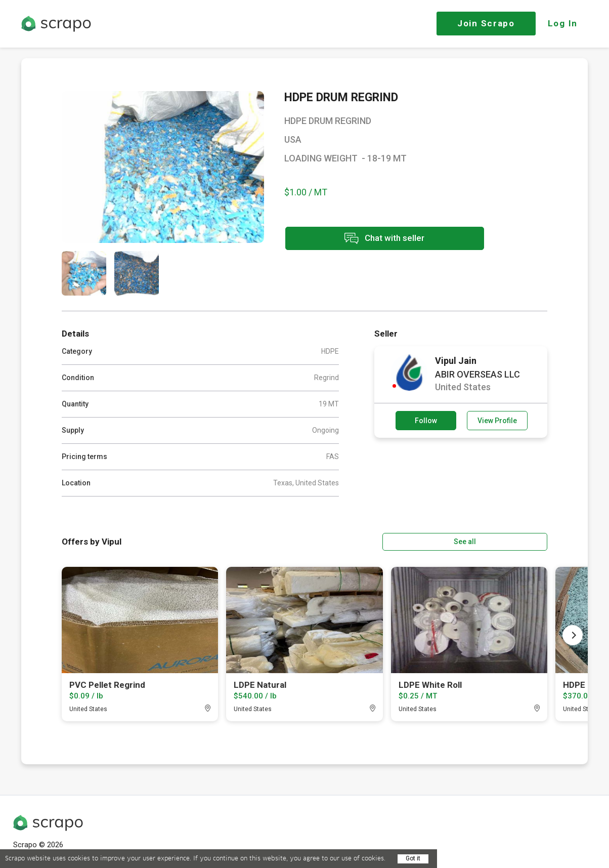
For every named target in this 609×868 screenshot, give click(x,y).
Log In (563, 23)
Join (486, 23)
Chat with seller (374, 239)
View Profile (497, 421)
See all (518, 541)
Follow (426, 421)
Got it (413, 858)
